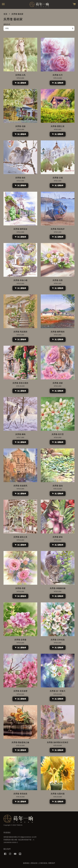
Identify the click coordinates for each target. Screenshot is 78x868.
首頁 (5, 14)
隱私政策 (34, 863)
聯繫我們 (52, 863)
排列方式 (7, 24)
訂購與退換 (43, 863)
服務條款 (26, 863)
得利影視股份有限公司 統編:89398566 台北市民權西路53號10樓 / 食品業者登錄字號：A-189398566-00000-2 (20, 840)
